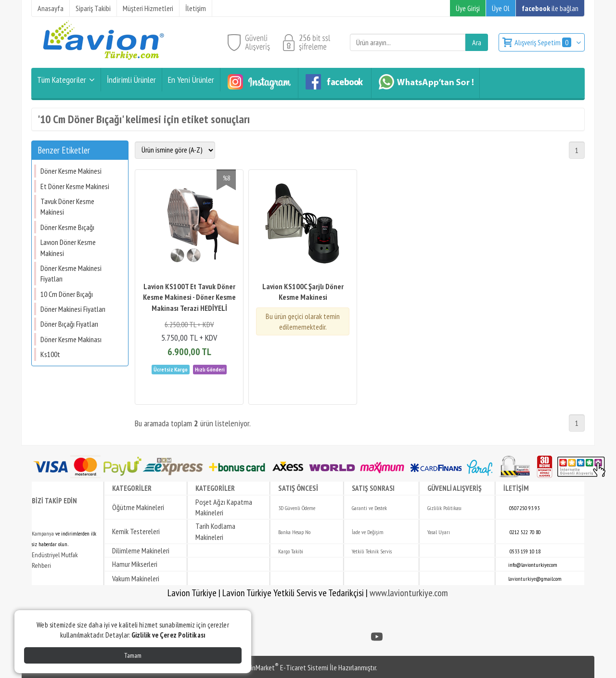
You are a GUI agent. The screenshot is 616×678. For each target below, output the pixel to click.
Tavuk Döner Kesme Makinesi (67, 206)
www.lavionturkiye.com (409, 593)
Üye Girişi (468, 8)
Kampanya (43, 533)
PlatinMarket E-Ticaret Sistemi (283, 667)
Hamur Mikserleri (135, 564)
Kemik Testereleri (136, 531)
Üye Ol (501, 8)
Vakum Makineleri (136, 578)
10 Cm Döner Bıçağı (67, 294)
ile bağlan (550, 8)
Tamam (133, 655)
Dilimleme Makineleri (141, 550)
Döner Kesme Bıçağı (67, 227)
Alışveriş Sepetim (544, 42)
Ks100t (50, 354)
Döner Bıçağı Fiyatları (69, 324)
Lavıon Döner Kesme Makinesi (68, 247)
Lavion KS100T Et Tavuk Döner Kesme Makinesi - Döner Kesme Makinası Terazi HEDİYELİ (189, 297)
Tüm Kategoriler (62, 80)
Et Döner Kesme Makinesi (75, 186)
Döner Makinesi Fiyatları (73, 309)
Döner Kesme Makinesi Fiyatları (71, 273)
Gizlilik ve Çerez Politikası (168, 635)
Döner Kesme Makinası (71, 339)
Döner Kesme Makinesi (71, 171)
